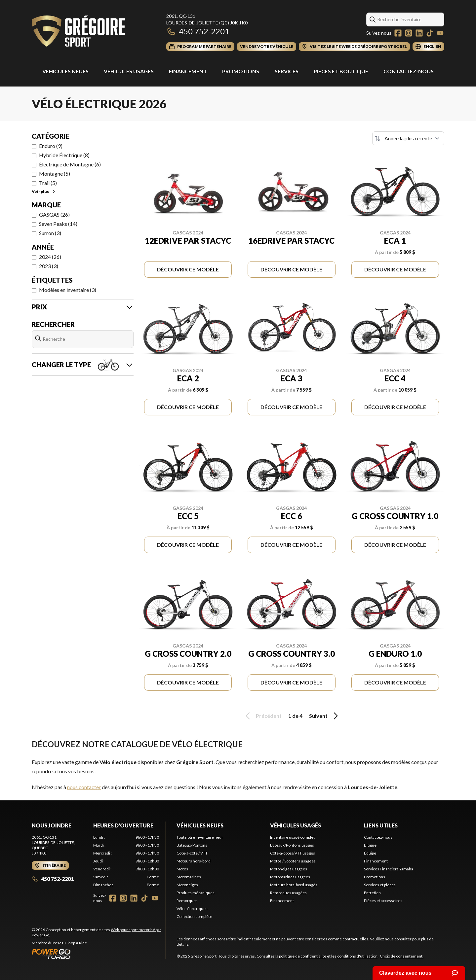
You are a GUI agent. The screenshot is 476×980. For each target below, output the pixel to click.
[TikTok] (430, 33)
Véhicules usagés (129, 71)
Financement (188, 71)
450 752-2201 (198, 31)
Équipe (370, 853)
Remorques (187, 901)
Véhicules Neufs (65, 71)
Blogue (370, 845)
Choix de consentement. (402, 956)
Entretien (372, 893)
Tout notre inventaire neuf (200, 837)
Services (287, 71)
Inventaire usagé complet (292, 837)
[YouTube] (440, 33)
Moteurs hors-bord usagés (294, 885)
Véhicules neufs (200, 825)
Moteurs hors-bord (194, 861)
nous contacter (84, 787)
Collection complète (194, 916)
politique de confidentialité (303, 956)
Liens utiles (381, 825)
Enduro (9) (51, 146)
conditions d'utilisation (357, 956)
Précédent (262, 716)
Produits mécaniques (196, 893)
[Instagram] (409, 33)
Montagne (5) (55, 174)
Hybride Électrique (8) (64, 155)
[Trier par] (408, 138)
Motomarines (189, 877)
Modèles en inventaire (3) (68, 290)
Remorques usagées (288, 893)
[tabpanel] (126, 861)
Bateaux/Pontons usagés (292, 845)
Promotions (241, 71)
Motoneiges (187, 885)
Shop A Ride (77, 943)
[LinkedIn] (419, 33)
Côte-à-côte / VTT (192, 853)
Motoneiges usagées (289, 869)
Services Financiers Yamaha (389, 869)
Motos (182, 869)
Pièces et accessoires (383, 901)
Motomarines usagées (290, 877)
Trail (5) (48, 183)
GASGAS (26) (54, 214)
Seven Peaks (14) (58, 224)
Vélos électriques (192, 909)
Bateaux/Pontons (192, 845)
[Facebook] (398, 33)
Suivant (325, 716)
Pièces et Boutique (341, 71)
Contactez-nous (409, 71)
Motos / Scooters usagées (293, 861)
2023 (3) (49, 266)
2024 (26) (50, 257)
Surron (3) (50, 233)
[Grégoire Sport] (78, 32)
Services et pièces (380, 885)
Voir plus (44, 191)
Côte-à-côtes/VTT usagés (293, 853)
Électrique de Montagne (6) (70, 164)
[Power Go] (99, 954)
